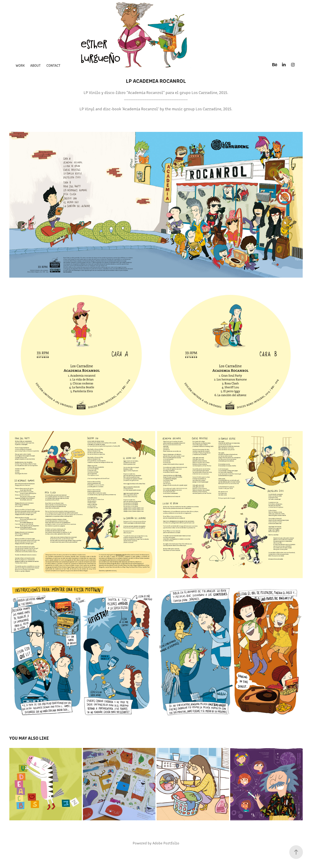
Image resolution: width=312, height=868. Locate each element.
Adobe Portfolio (166, 843)
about (35, 65)
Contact (53, 65)
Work (20, 65)
